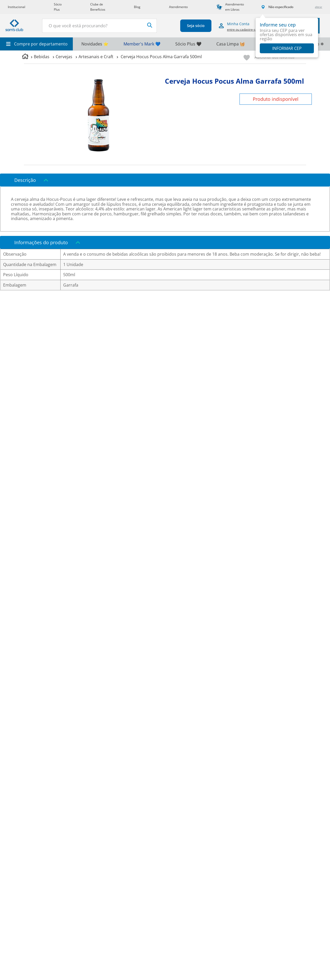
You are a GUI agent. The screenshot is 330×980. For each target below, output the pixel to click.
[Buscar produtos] (150, 25)
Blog (137, 7)
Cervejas (64, 57)
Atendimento (178, 7)
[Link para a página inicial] (25, 57)
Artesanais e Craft (96, 57)
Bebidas (42, 57)
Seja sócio (196, 26)
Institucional (17, 7)
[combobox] (99, 26)
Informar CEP (287, 48)
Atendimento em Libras (235, 7)
